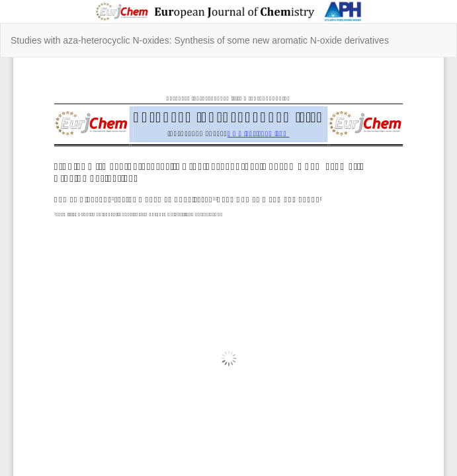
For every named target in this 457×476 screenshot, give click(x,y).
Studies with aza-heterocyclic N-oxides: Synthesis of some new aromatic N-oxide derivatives (200, 40)
